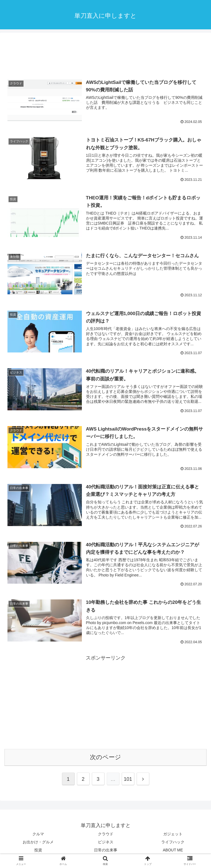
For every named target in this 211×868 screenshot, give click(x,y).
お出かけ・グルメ (38, 842)
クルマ (38, 834)
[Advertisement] (105, 54)
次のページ (105, 757)
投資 (38, 850)
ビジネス (106, 842)
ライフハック (173, 842)
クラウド (106, 834)
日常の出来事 (106, 850)
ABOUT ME (173, 850)
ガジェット (173, 834)
